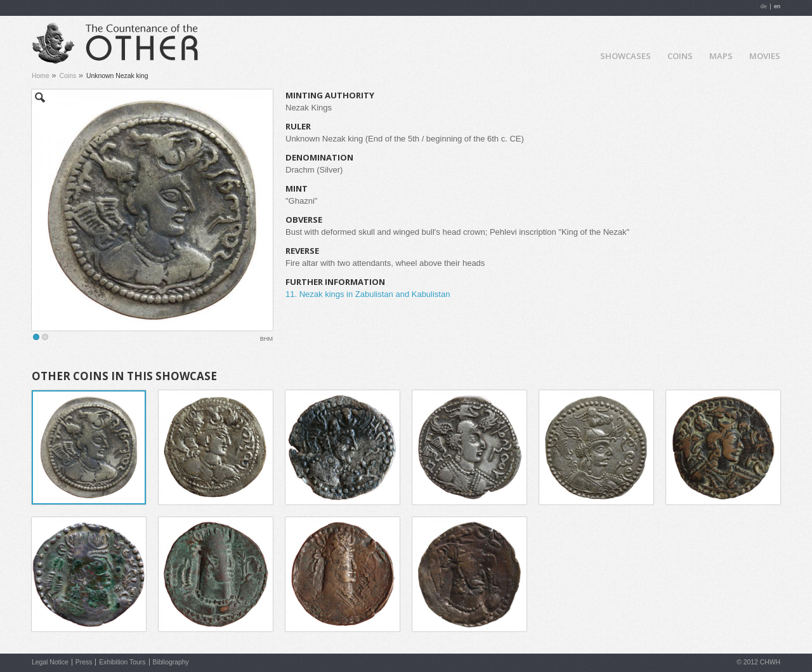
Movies (765, 56)
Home (580, 55)
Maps (721, 56)
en (777, 6)
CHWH (770, 662)
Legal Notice (50, 662)
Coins (680, 56)
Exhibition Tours (122, 662)
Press (84, 662)
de (764, 6)
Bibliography (171, 662)
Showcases (625, 56)
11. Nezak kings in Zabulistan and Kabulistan (368, 294)
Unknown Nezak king (117, 76)
